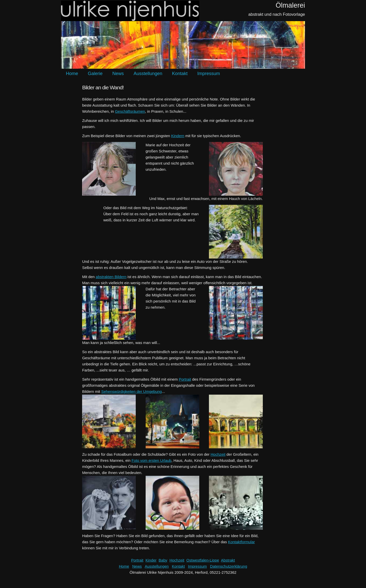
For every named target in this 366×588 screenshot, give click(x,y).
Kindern (178, 136)
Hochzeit (218, 454)
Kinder (151, 560)
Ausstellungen (148, 74)
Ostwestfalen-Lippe (203, 560)
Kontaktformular (241, 542)
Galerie (95, 74)
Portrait (185, 379)
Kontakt (180, 74)
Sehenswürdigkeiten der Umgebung (131, 391)
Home (72, 74)
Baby (163, 560)
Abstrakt (228, 560)
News (118, 74)
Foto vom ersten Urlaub (151, 460)
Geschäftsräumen (130, 111)
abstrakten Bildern (111, 277)
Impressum (209, 74)
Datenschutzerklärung (228, 566)
